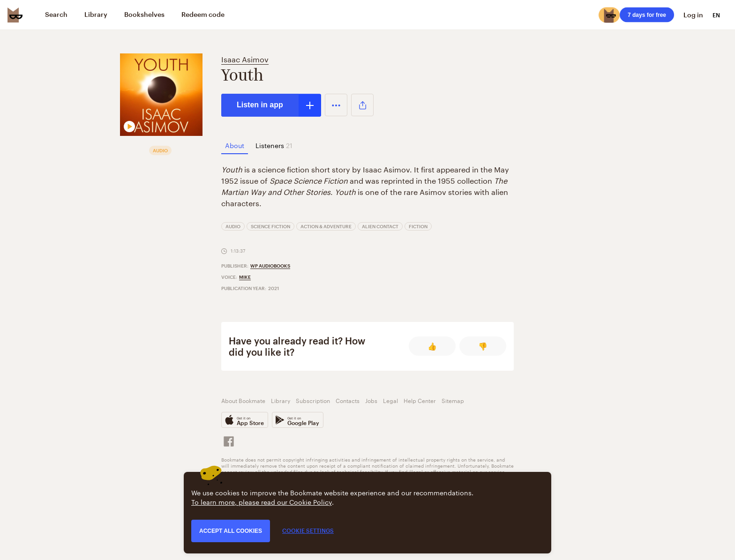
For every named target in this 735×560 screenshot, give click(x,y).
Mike (245, 277)
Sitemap (453, 400)
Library (281, 400)
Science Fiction (270, 226)
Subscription (313, 400)
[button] (336, 105)
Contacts (348, 400)
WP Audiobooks (270, 266)
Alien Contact (380, 226)
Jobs (371, 400)
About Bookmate (243, 400)
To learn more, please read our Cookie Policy (262, 501)
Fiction (418, 226)
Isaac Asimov (245, 58)
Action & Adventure (326, 226)
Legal (390, 400)
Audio (233, 226)
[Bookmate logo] (15, 15)
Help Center (420, 400)
